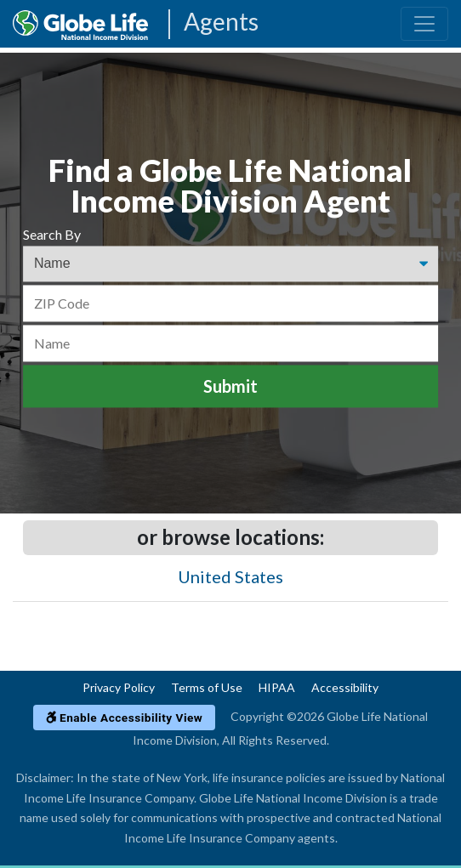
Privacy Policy (119, 687)
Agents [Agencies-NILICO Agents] (221, 23)
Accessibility (345, 687)
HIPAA (277, 687)
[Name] (230, 343)
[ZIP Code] (230, 303)
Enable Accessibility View (125, 718)
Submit (230, 387)
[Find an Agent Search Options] (230, 264)
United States (230, 576)
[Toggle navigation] (424, 24)
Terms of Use (207, 687)
